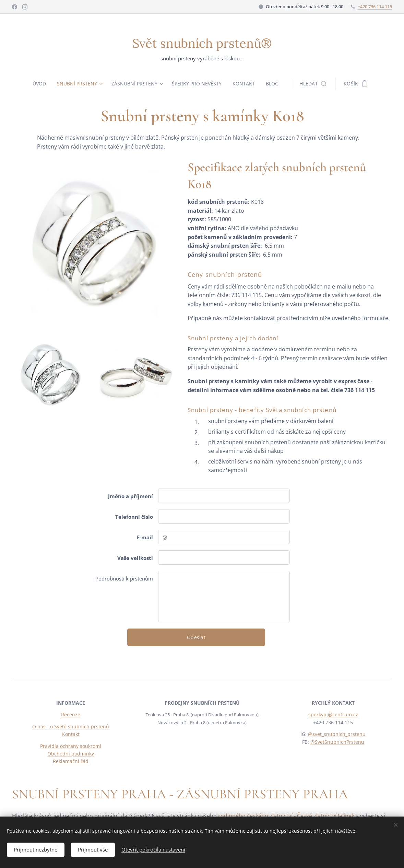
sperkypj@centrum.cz (333, 714)
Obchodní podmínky (71, 754)
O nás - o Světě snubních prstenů (71, 726)
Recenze (71, 714)
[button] (316, 84)
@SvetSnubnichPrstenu (337, 742)
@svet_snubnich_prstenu (337, 734)
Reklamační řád (71, 761)
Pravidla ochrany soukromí (71, 746)
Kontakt (71, 734)
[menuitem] (39, 84)
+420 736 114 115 (375, 7)
